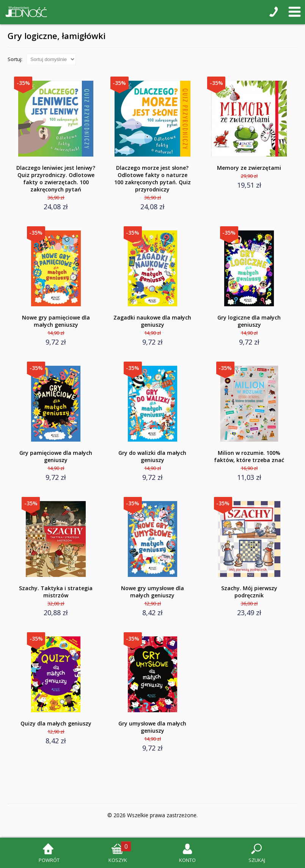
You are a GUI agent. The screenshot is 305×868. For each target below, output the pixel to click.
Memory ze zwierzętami (249, 168)
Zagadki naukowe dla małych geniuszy (152, 321)
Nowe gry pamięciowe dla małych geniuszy (56, 321)
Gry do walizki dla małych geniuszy (152, 456)
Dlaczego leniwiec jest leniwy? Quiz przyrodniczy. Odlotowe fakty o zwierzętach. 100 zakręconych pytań (56, 179)
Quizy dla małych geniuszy (56, 723)
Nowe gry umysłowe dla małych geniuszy (152, 592)
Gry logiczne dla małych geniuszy (249, 321)
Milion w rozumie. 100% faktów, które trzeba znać (249, 456)
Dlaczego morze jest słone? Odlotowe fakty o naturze (153, 179)
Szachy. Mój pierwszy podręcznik (249, 592)
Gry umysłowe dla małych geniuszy (152, 727)
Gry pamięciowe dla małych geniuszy (56, 456)
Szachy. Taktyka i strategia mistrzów (56, 592)
